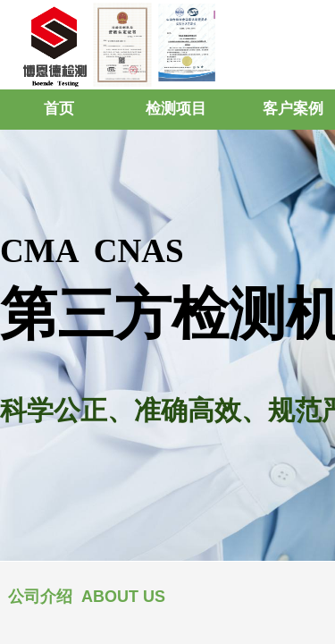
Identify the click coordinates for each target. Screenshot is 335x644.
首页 (59, 109)
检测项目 (176, 109)
